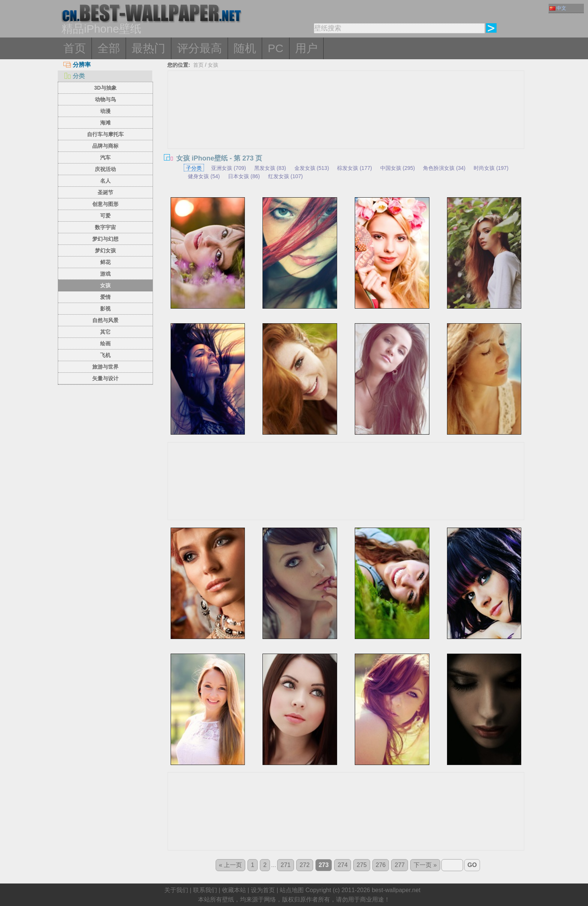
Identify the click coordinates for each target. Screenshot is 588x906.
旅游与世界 (105, 367)
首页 (75, 48)
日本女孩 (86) (244, 176)
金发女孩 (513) (312, 168)
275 (362, 865)
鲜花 (105, 262)
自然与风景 (105, 320)
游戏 (105, 274)
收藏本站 (234, 890)
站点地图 (292, 890)
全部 (109, 48)
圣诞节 (105, 192)
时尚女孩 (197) (491, 168)
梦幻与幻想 (105, 239)
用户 (306, 48)
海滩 (105, 123)
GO (472, 865)
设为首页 (263, 890)
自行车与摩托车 (105, 134)
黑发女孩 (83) (270, 168)
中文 (558, 8)
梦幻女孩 (105, 250)
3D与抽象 (105, 88)
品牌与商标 (105, 146)
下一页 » (425, 865)
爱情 (105, 297)
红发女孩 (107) (286, 176)
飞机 (105, 355)
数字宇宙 (105, 227)
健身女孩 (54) (204, 176)
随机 (245, 48)
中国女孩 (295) (398, 168)
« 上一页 (230, 865)
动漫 (105, 111)
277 (400, 865)
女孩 (105, 285)
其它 (105, 332)
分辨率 (77, 65)
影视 (105, 309)
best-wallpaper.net (396, 890)
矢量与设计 (105, 378)
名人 (105, 181)
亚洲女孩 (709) (229, 168)
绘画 (105, 343)
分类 (74, 76)
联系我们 (205, 890)
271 (286, 865)
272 (305, 865)
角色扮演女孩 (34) (444, 168)
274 (343, 865)
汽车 (105, 157)
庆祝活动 (105, 169)
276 (381, 865)
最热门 (148, 48)
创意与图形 (105, 204)
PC (276, 48)
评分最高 (199, 48)
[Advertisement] (346, 127)
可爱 (105, 216)
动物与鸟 (105, 99)
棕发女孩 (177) (355, 168)
